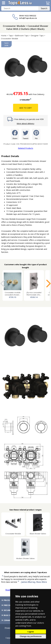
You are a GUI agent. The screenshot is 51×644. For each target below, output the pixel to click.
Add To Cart (26, 108)
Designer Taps (37, 35)
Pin (36, 134)
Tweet (26, 134)
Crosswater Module (10, 38)
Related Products (26, 148)
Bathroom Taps (22, 35)
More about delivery (26, 123)
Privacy (8, 628)
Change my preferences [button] (31, 636)
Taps (11, 35)
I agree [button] (31, 632)
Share (15, 134)
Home (4, 35)
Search (44, 8)
